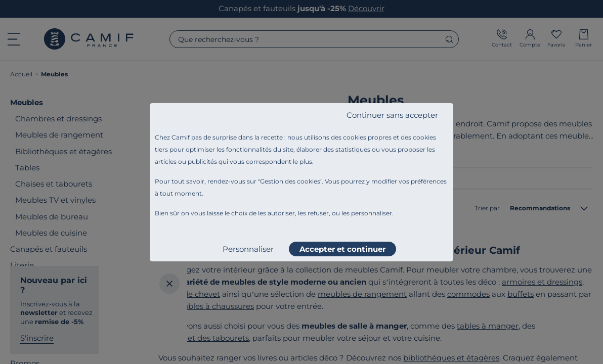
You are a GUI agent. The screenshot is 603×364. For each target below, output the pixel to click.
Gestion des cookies (290, 181)
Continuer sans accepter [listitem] (392, 115)
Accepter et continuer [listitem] (342, 249)
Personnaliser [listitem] (248, 249)
